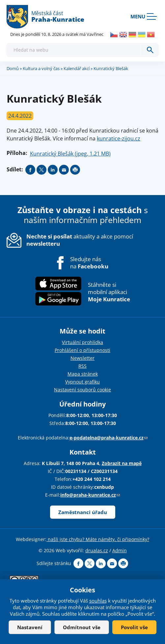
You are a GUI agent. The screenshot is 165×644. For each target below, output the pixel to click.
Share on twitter (41, 170)
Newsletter (82, 358)
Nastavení (30, 627)
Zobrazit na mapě (122, 463)
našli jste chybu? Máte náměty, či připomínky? (98, 539)
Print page (75, 170)
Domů (13, 68)
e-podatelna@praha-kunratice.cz (109, 438)
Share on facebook (30, 170)
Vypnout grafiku (82, 382)
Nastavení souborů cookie (82, 390)
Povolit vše (134, 627)
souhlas (98, 601)
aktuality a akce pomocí (80, 240)
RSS (82, 366)
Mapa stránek (83, 374)
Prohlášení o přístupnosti (82, 350)
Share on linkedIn (53, 170)
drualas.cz (97, 550)
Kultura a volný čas (41, 68)
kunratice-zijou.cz (119, 138)
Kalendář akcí (77, 68)
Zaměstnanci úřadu (83, 512)
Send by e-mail (64, 170)
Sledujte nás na (89, 263)
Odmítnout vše (82, 627)
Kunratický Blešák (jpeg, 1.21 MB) (70, 154)
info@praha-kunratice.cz (90, 495)
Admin (120, 550)
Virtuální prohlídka (82, 342)
